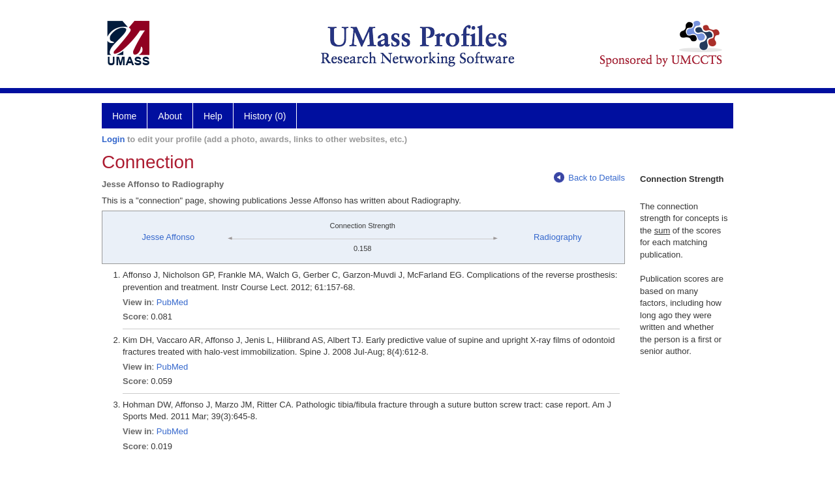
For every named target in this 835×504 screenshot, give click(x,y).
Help (213, 116)
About (170, 116)
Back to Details (589, 178)
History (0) (265, 116)
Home (124, 116)
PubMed (172, 302)
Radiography (558, 237)
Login (113, 139)
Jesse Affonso (168, 237)
